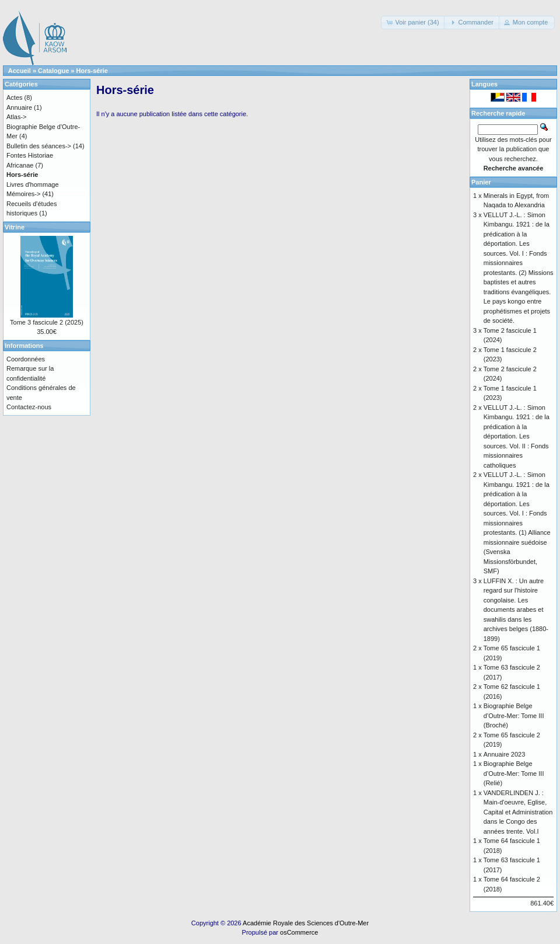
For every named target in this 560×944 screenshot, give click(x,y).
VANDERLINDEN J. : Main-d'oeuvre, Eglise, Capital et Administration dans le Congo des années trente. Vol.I (518, 812)
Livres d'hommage (33, 184)
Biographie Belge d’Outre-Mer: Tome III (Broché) (514, 715)
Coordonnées (26, 359)
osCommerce (299, 932)
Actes (15, 97)
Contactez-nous (29, 407)
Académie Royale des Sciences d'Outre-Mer (306, 923)
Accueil (20, 71)
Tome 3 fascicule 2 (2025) (47, 322)
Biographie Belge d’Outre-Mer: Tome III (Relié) (514, 773)
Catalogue (53, 71)
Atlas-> (17, 117)
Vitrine (15, 227)
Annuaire (19, 107)
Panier (481, 182)
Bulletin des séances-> (39, 146)
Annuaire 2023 (505, 754)
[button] (413, 22)
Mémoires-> (23, 194)
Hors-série (92, 71)
